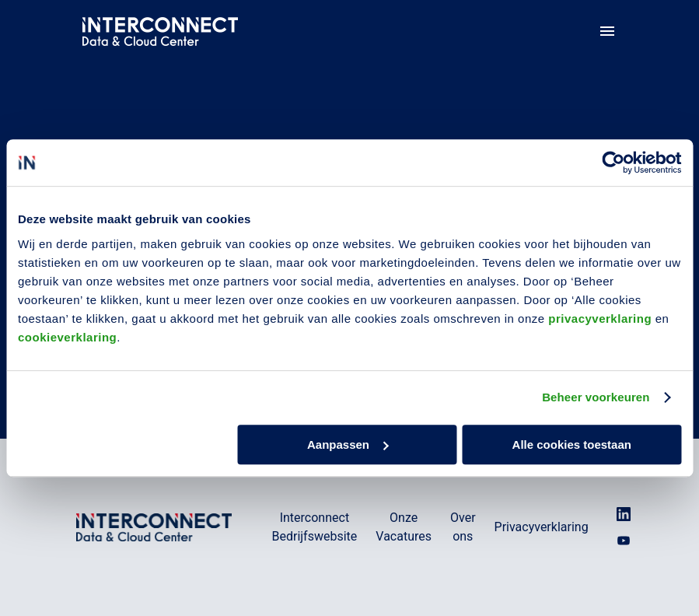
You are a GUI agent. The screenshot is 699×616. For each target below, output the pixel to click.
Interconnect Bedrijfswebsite (315, 527)
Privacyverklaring (542, 527)
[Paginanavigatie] (607, 31)
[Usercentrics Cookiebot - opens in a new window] (613, 163)
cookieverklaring (67, 337)
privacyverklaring (600, 318)
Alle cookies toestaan (572, 444)
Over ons (463, 527)
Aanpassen (348, 444)
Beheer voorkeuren (596, 397)
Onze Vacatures (404, 527)
